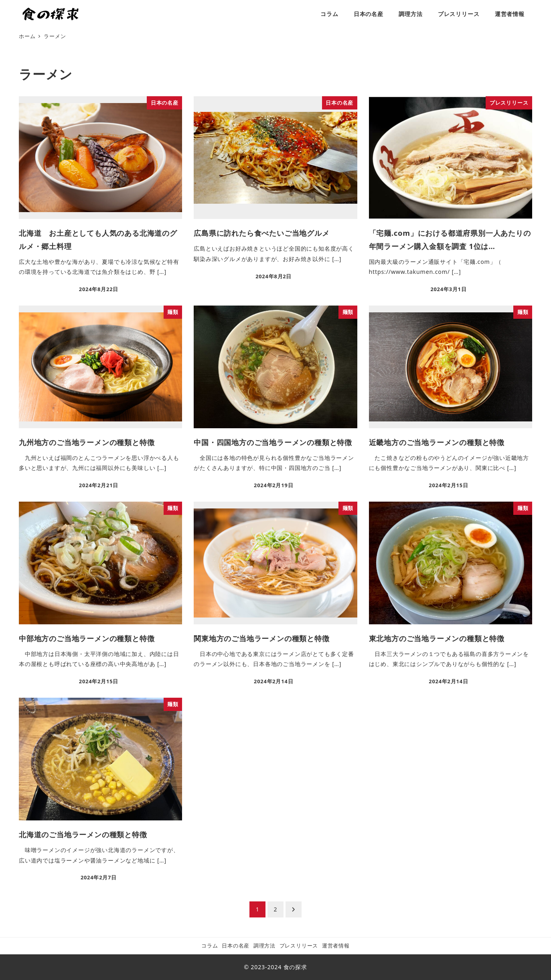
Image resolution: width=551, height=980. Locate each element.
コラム (210, 946)
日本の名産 (236, 946)
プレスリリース (299, 946)
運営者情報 (336, 946)
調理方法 (264, 946)
